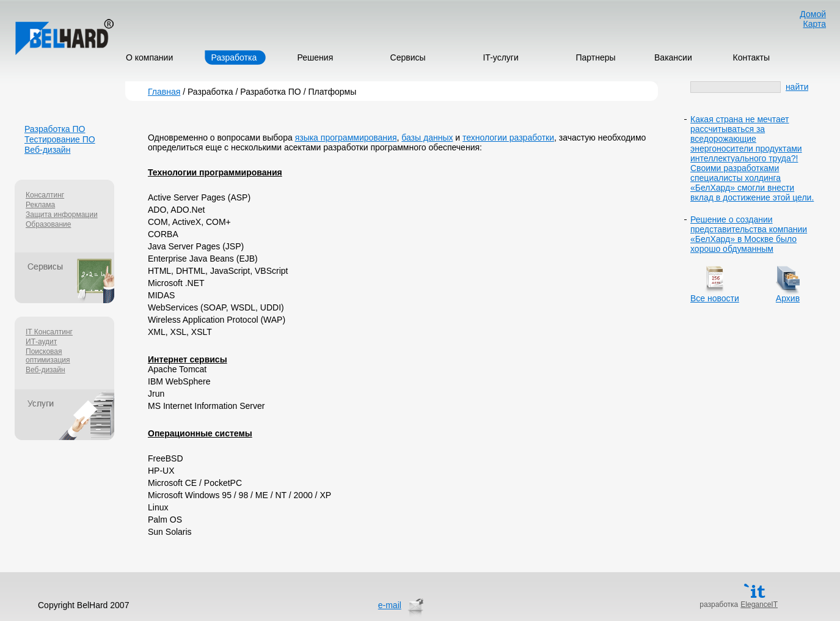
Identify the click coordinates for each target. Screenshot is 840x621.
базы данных (427, 138)
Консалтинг (45, 195)
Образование (48, 224)
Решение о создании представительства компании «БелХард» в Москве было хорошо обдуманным (749, 234)
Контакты (751, 57)
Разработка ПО (55, 129)
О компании (149, 57)
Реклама (40, 205)
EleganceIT (759, 604)
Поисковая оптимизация (48, 356)
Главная (164, 92)
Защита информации (62, 215)
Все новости (715, 298)
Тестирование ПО (60, 139)
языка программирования (346, 138)
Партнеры (595, 57)
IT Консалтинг (49, 332)
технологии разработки (508, 138)
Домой (813, 14)
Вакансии (673, 57)
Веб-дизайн (47, 150)
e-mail (390, 605)
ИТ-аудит (41, 342)
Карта (815, 24)
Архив (788, 298)
